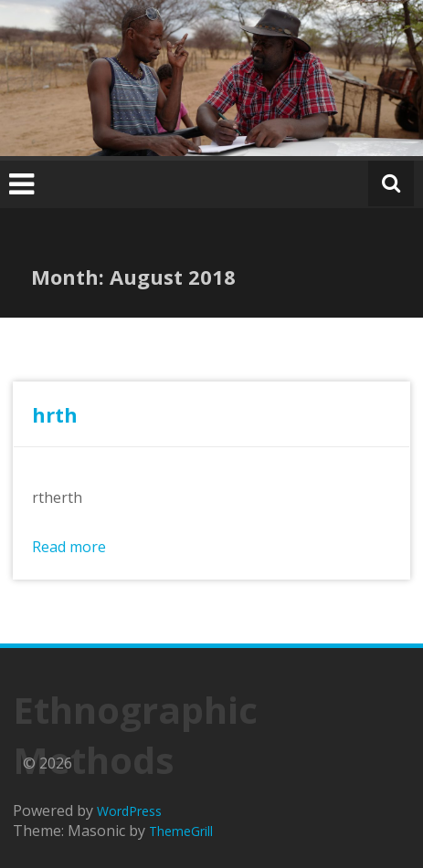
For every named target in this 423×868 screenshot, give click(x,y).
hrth (55, 414)
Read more (69, 547)
